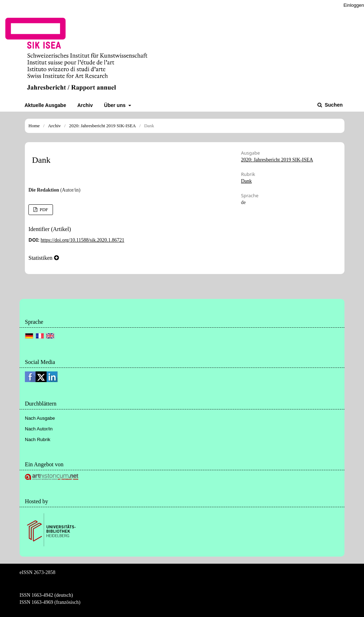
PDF (43, 210)
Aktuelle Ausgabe (45, 105)
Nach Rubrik (38, 439)
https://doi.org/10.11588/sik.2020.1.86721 (82, 240)
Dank (246, 181)
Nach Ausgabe (40, 418)
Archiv (85, 105)
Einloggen (354, 5)
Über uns (116, 105)
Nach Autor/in (39, 429)
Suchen (333, 105)
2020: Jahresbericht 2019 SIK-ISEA (102, 126)
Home (34, 126)
